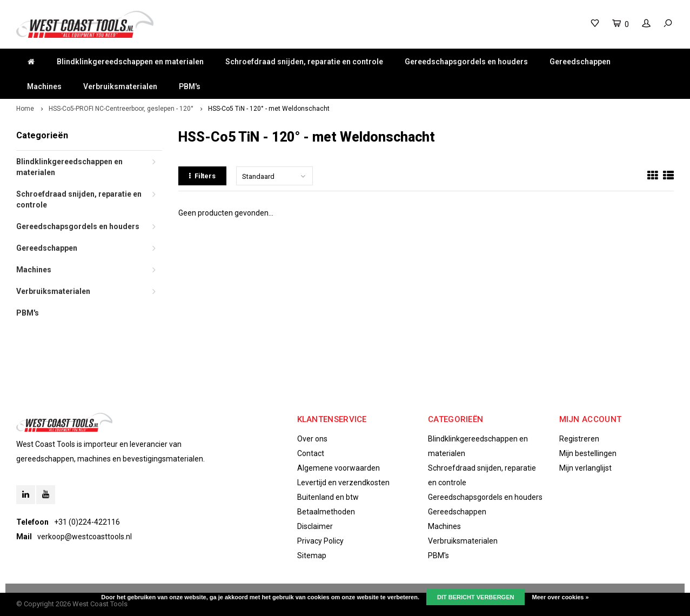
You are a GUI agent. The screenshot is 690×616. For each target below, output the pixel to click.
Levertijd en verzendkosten (343, 483)
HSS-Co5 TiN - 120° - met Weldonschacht (269, 109)
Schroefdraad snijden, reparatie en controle (304, 62)
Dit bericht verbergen (475, 597)
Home (25, 109)
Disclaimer (315, 526)
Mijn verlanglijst (585, 468)
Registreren (579, 439)
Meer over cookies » (561, 597)
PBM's (190, 86)
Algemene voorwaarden (339, 468)
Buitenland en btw (328, 497)
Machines (44, 86)
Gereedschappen (580, 62)
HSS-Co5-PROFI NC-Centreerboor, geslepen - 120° (121, 109)
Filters (202, 176)
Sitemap (312, 555)
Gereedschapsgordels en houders (466, 62)
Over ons (312, 439)
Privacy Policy (320, 541)
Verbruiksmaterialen (120, 86)
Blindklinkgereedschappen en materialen (130, 62)
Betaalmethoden (326, 512)
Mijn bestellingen (588, 453)
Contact (311, 453)
